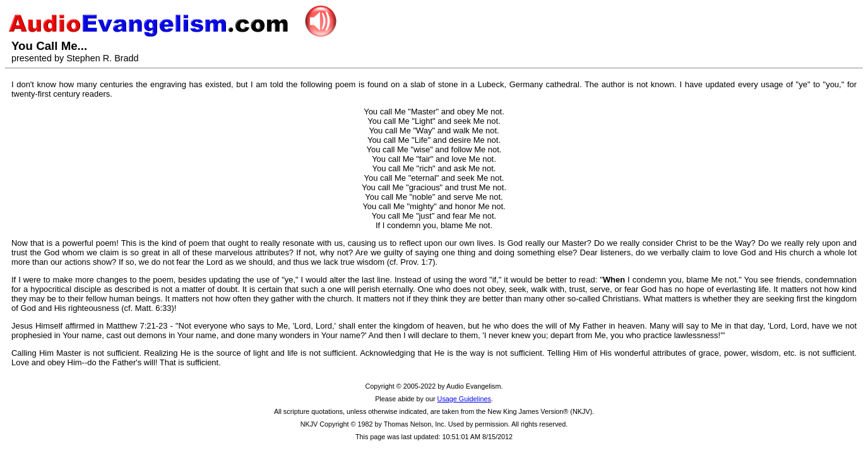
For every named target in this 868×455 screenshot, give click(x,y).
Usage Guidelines (464, 399)
